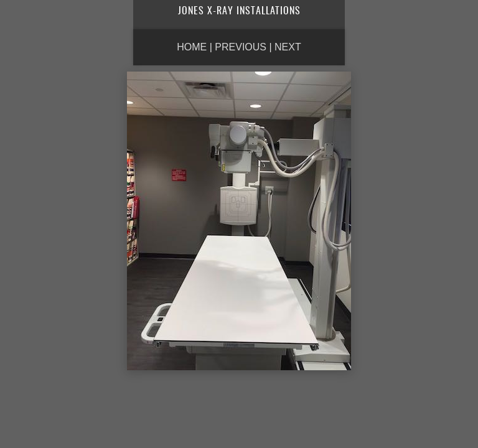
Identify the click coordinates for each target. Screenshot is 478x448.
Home (192, 47)
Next (288, 47)
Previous (241, 47)
